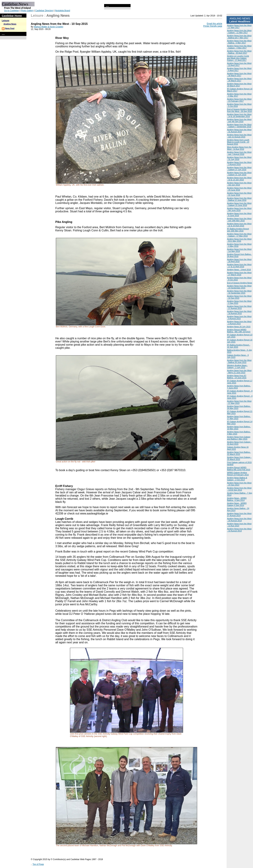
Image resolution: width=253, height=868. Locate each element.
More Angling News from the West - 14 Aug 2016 (239, 148)
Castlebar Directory (44, 11)
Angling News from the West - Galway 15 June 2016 (239, 204)
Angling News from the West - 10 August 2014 (239, 530)
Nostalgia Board (62, 11)
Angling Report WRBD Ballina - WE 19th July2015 (239, 331)
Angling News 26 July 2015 (239, 327)
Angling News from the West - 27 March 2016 (239, 274)
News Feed (10, 28)
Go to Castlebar (11, 11)
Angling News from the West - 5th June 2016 (239, 209)
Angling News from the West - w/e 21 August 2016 (239, 136)
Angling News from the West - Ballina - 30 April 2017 (239, 52)
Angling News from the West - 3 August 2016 (239, 163)
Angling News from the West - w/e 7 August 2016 (239, 153)
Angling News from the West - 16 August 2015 (239, 312)
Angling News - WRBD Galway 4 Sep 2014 (237, 504)
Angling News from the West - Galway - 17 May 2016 (239, 235)
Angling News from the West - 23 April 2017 (239, 64)
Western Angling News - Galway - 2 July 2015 (237, 366)
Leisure (6, 21)
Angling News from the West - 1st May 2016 (239, 250)
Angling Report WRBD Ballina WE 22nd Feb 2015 (239, 469)
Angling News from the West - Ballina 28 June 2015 (239, 361)
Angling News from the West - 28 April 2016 (239, 260)
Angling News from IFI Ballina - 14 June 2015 (237, 377)
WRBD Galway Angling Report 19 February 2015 (238, 474)
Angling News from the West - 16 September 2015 (239, 292)
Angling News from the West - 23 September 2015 (239, 287)
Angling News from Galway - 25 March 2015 (239, 458)
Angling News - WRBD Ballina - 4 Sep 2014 (237, 499)
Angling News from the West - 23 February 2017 (239, 100)
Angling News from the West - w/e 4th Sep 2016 (239, 120)
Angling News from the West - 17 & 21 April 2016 (239, 266)
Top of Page (38, 864)
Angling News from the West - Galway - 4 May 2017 (239, 47)
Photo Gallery (27, 11)
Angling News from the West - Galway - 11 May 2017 (239, 32)
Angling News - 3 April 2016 (239, 270)
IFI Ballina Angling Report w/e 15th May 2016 (238, 230)
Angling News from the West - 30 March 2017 (239, 74)
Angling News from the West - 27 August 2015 (239, 307)
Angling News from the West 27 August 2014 (239, 514)
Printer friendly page (213, 26)
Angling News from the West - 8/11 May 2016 (239, 240)
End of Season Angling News (240, 283)
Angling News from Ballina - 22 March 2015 (239, 453)
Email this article (215, 24)
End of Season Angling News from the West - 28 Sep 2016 (240, 110)
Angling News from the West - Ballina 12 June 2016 (239, 199)
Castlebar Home (12, 16)
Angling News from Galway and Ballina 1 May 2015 (239, 438)
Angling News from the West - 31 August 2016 (239, 131)
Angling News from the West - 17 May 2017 (239, 26)
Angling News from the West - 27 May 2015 (239, 402)
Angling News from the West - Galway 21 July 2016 (239, 174)
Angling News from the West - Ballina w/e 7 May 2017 (239, 37)
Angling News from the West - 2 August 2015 (239, 323)
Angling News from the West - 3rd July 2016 (239, 184)
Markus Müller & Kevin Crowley (49, 27)
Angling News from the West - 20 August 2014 (239, 520)
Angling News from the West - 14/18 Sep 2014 (239, 489)
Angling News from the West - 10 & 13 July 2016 (239, 179)
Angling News (10, 24)
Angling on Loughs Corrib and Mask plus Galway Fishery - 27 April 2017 (238, 58)
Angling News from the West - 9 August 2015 (239, 317)
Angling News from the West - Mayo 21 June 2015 (239, 371)
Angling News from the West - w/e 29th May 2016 (239, 220)
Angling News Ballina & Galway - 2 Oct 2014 (237, 479)
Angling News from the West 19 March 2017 (239, 85)
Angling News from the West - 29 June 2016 (239, 189)
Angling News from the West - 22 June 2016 (239, 194)
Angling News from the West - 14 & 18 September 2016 (239, 115)
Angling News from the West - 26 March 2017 (239, 80)
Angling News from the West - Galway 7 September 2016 (239, 126)
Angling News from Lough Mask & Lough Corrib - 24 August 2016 (238, 142)
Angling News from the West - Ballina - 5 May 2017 (239, 42)
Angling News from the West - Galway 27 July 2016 (239, 168)
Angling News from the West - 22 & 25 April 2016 (239, 225)
